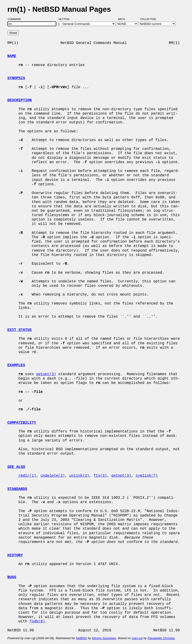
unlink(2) (79, 476)
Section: (65, 19)
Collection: (148, 19)
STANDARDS (17, 489)
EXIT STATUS (20, 330)
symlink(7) (147, 476)
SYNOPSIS (16, 78)
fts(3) (100, 476)
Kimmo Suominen (104, 638)
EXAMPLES (16, 365)
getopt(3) (46, 374)
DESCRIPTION (20, 100)
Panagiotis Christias (161, 638)
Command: (16, 19)
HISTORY (15, 555)
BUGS (12, 577)
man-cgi (137, 638)
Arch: (124, 19)
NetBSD (81, 638)
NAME (12, 56)
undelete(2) (53, 476)
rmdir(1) (27, 476)
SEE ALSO (16, 467)
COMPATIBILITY (22, 423)
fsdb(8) (37, 621)
